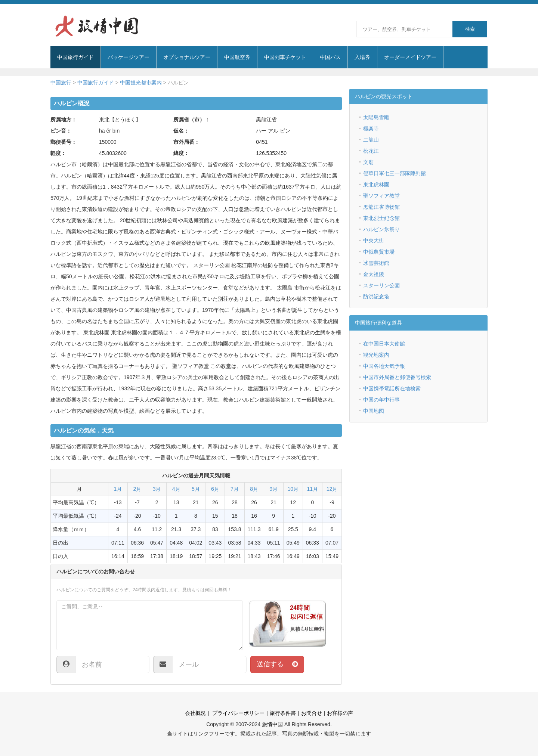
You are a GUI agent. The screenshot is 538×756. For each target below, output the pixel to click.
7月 (235, 489)
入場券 (362, 57)
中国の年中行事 (381, 400)
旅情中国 (272, 724)
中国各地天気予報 (384, 366)
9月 (273, 489)
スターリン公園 (381, 285)
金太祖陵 (374, 274)
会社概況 (195, 713)
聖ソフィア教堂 (381, 196)
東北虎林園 (376, 185)
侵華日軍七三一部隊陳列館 (395, 173)
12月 (332, 489)
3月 (157, 489)
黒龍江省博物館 (381, 207)
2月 (137, 489)
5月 (196, 489)
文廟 (368, 162)
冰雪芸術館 (376, 263)
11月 (313, 489)
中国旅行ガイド (96, 83)
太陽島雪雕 (376, 117)
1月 (118, 489)
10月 (293, 489)
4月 (176, 489)
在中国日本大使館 (384, 344)
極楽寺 (371, 128)
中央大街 (374, 241)
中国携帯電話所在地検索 (392, 388)
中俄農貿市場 (379, 252)
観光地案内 (376, 355)
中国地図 (374, 411)
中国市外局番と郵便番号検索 (397, 377)
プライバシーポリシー (238, 713)
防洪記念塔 (376, 297)
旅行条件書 (283, 713)
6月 (215, 489)
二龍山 (371, 140)
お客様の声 (340, 713)
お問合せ (312, 713)
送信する (277, 664)
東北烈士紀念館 (381, 218)
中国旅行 (61, 83)
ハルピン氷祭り (381, 229)
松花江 (371, 151)
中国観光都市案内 (141, 83)
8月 (254, 489)
